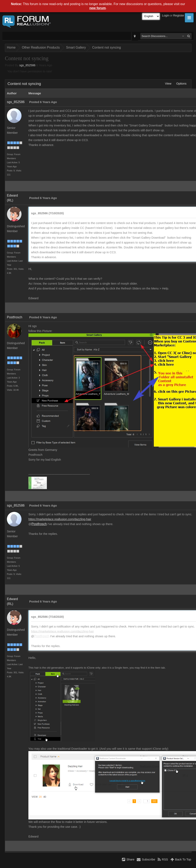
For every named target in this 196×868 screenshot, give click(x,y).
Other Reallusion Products (41, 47)
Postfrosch (15, 317)
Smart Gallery (76, 47)
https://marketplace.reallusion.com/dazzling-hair (60, 519)
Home (11, 47)
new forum (97, 8)
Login (166, 15)
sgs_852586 (27, 65)
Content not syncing (106, 47)
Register (179, 15)
